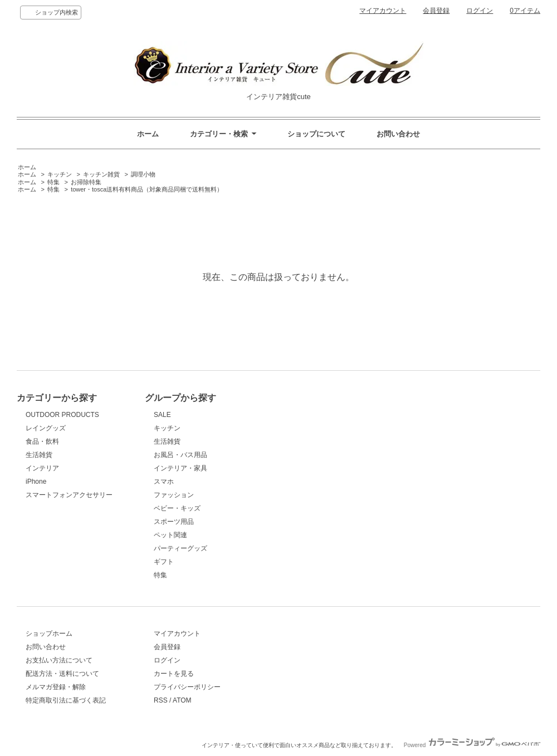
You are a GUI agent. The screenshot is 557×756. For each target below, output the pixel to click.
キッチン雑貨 (101, 174)
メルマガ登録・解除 (56, 687)
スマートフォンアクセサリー (69, 495)
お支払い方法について (59, 660)
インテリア (42, 468)
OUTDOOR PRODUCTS (62, 415)
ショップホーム (49, 634)
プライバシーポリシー (187, 687)
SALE (162, 415)
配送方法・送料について (62, 674)
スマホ (164, 482)
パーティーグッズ (180, 548)
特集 (53, 182)
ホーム (148, 134)
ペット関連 (170, 535)
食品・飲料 (42, 441)
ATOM (182, 700)
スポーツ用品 (174, 522)
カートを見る (174, 674)
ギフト (164, 562)
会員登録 (436, 11)
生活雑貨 (39, 455)
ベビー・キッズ (177, 508)
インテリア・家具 (180, 468)
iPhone (36, 482)
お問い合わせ (398, 134)
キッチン (60, 174)
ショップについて (316, 134)
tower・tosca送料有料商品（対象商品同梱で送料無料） (147, 189)
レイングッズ (46, 428)
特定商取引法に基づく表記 (66, 700)
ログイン (480, 11)
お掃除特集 (86, 182)
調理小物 (143, 174)
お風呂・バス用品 (180, 455)
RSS (161, 700)
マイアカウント (383, 11)
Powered (472, 745)
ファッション (174, 495)
